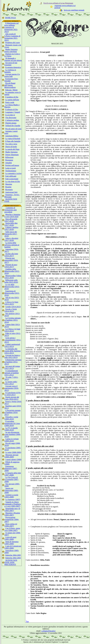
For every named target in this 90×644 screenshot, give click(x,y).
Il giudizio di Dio (12, 97)
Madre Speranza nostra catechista (11, 50)
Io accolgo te (10, 115)
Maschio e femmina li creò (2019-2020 (12, 216)
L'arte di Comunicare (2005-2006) (13, 547)
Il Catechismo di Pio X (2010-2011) (13, 394)
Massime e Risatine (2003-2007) (12, 514)
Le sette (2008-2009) (13, 452)
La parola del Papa (12, 149)
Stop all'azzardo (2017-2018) (11, 220)
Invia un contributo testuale (74, 10)
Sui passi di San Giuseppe (11, 64)
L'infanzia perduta (12, 120)
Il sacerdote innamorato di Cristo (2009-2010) (12, 423)
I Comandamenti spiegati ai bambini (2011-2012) (12, 373)
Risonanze (9, 160)
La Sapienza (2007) (13, 500)
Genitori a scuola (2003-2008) (11, 496)
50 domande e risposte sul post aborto (13, 59)
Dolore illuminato (12, 155)
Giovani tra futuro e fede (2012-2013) (12, 356)
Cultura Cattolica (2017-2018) (11, 228)
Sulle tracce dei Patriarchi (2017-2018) (11, 234)
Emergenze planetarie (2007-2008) (11, 468)
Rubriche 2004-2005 (13, 555)
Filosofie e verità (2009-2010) (11, 418)
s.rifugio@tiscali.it (48, 631)
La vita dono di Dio (13, 181)
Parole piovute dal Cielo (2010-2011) (12, 398)
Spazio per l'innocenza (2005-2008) (11, 490)
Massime (9, 184)
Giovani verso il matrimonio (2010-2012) (12, 388)
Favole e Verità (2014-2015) (11, 310)
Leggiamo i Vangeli (13, 112)
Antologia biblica (12, 136)
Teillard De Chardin (13, 126)
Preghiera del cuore (13, 43)
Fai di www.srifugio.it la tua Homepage (58, 3)
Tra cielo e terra (11, 144)
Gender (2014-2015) (13, 307)
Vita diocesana (11, 118)
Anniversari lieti (11, 192)
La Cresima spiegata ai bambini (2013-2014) (13, 320)
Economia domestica (13, 67)
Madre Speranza (11, 152)
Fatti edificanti (11, 176)
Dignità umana (11, 123)
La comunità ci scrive (13, 173)
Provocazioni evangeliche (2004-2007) (12, 519)
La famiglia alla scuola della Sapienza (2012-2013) (13, 351)
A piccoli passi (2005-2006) (10, 538)
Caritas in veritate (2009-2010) (12, 440)
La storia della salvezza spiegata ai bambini (12, 245)
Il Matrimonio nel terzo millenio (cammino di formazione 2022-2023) (11, 27)
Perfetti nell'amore (12, 165)
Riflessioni (9, 157)
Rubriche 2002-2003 (13, 558)
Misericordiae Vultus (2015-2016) (13, 277)
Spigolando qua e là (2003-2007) (12, 510)
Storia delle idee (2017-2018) (11, 224)
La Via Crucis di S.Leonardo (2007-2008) (12, 479)
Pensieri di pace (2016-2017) (11, 266)
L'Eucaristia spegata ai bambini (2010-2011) (12, 412)
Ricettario (9, 190)
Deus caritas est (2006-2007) (11, 525)
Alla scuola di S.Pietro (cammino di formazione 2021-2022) (12, 37)
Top (27, 621)
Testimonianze (11, 171)
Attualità (8, 163)
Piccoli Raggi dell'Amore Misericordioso (10, 85)
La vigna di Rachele (13, 139)
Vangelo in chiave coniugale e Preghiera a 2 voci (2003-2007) (13, 504)
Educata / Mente (11, 90)
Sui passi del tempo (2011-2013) (12, 367)
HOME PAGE (10, 18)
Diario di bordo (11, 147)
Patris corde (10, 102)
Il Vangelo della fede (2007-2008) (13, 474)
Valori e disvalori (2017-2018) (11, 239)
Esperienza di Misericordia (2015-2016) (12, 293)
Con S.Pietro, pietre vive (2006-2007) (12, 529)
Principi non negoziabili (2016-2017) (11, 260)
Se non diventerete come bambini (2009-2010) (13, 434)
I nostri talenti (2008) (13, 459)
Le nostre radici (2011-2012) (11, 383)
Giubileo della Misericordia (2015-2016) (12, 271)
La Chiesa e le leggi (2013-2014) (12, 330)
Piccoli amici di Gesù (13, 129)
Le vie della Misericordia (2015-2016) (12, 287)
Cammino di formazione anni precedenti (11, 210)
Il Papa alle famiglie (13, 141)
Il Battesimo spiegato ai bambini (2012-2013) (13, 362)
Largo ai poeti (10, 168)
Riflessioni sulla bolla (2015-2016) (11, 281)
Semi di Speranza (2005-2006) (11, 543)
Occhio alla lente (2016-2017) (11, 255)
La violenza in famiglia (10, 71)
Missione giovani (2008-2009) (11, 456)
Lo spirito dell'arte (12, 100)
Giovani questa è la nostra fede (12, 75)
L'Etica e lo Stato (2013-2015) (11, 303)
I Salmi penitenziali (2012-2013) (12, 345)
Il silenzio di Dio (12, 109)
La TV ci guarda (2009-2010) (11, 429)
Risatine (8, 187)
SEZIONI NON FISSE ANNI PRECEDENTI (11, 562)
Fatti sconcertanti (12, 179)
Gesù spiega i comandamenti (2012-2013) (13, 340)
